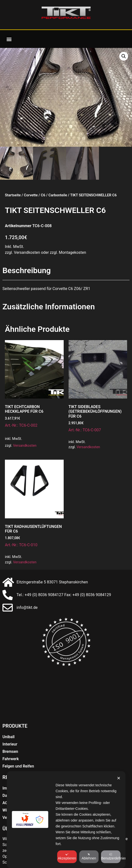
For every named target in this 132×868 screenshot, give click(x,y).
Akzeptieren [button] (67, 857)
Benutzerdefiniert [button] (111, 857)
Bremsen (10, 751)
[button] (9, 39)
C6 (43, 195)
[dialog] (66, 820)
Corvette (31, 195)
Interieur (10, 744)
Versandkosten (25, 446)
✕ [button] (119, 778)
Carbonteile (58, 195)
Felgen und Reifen (18, 766)
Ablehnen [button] (89, 857)
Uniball (9, 737)
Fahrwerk (11, 759)
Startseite (13, 195)
